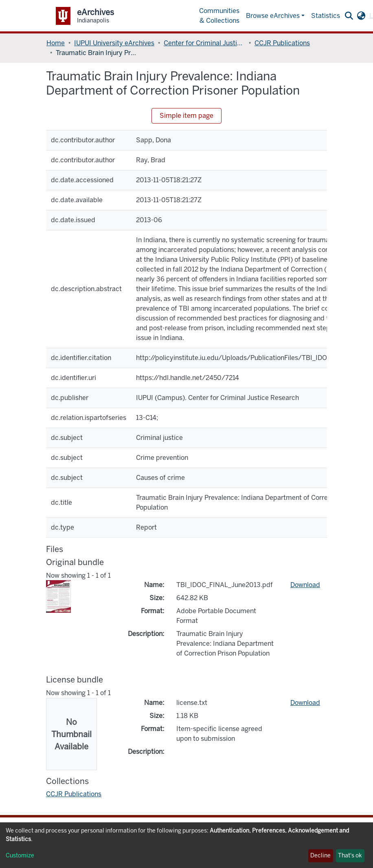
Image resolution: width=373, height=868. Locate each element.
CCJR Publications (282, 43)
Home (56, 43)
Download (305, 585)
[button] (361, 16)
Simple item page (186, 116)
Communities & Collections (219, 16)
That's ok (350, 856)
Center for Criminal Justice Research (204, 43)
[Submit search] (349, 16)
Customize (20, 856)
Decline (320, 856)
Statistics (326, 16)
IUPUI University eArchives (114, 43)
